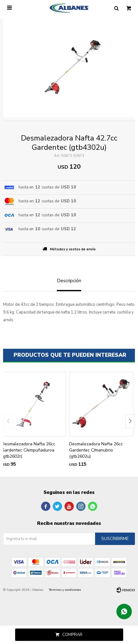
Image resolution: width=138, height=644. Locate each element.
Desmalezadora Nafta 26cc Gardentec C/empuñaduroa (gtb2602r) (28, 450)
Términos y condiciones (65, 590)
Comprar (72, 635)
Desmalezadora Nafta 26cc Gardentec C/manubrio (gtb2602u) (96, 450)
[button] (130, 421)
